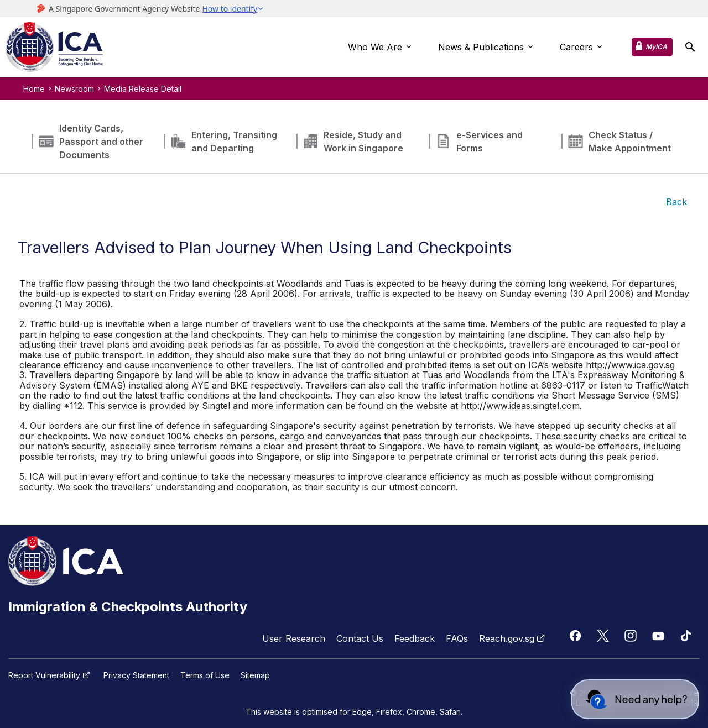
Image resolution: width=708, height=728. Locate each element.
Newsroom (74, 89)
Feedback (415, 638)
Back (676, 202)
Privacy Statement (136, 675)
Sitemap (255, 675)
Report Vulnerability (50, 675)
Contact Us (360, 638)
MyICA (656, 47)
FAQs (457, 638)
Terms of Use (205, 675)
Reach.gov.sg (513, 638)
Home (34, 89)
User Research (294, 638)
